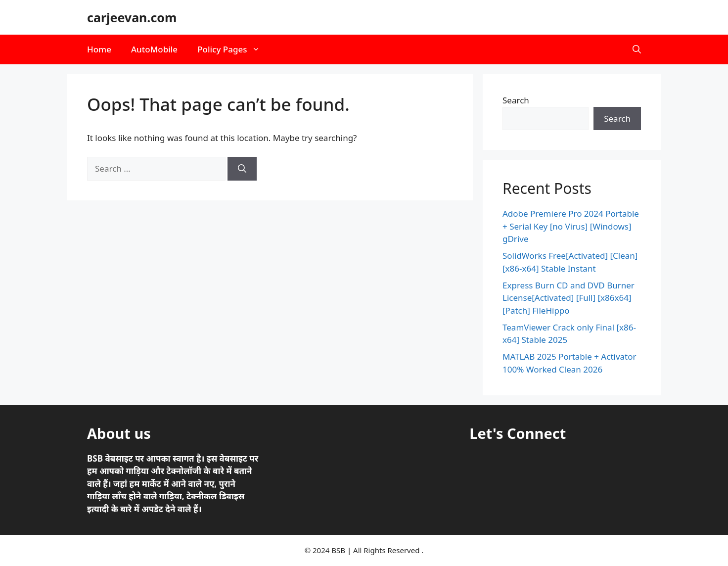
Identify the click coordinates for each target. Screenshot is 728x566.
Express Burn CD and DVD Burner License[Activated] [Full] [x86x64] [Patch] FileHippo (569, 298)
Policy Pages (234, 49)
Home (99, 49)
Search (516, 100)
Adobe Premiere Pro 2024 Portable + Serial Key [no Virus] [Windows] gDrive (571, 226)
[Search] (242, 169)
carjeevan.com (132, 17)
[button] (637, 49)
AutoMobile (154, 49)
